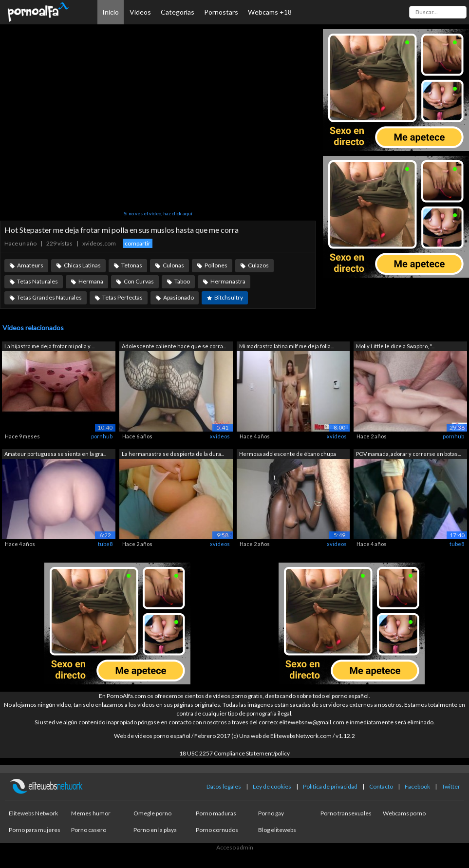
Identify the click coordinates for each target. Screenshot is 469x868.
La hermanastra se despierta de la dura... (173, 454)
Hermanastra (228, 281)
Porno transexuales (346, 813)
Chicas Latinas (82, 265)
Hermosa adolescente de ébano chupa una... (288, 455)
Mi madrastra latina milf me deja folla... (286, 346)
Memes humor (91, 813)
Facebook (417, 786)
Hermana (91, 281)
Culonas (173, 265)
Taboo (182, 281)
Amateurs (30, 265)
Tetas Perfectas (122, 297)
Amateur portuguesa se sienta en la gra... (55, 454)
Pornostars (221, 12)
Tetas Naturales (38, 281)
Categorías (178, 12)
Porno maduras (216, 813)
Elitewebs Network (33, 813)
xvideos (220, 436)
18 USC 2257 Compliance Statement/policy (234, 753)
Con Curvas (139, 281)
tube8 (105, 544)
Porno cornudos (217, 830)
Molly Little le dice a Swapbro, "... (395, 346)
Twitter (451, 786)
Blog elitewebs (277, 830)
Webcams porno (404, 813)
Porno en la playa (155, 830)
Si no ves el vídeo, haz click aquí (158, 213)
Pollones (216, 265)
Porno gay (271, 813)
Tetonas (132, 265)
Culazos (258, 265)
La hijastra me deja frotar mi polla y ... (49, 346)
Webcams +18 (270, 12)
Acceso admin (235, 847)
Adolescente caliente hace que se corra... (174, 346)
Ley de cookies (272, 786)
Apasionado (178, 297)
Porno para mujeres (35, 830)
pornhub (102, 436)
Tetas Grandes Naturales (49, 297)
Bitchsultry (229, 297)
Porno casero (89, 830)
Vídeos (140, 12)
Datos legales (224, 786)
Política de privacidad (330, 786)
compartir (138, 243)
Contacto (381, 786)
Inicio (111, 12)
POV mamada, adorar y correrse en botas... (408, 454)
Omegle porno (152, 813)
